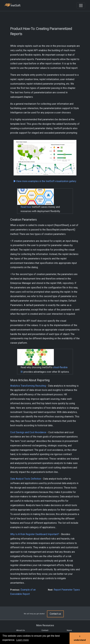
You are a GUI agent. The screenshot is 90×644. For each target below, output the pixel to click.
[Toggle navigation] (81, 6)
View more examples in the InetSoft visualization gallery (45, 181)
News (69, 630)
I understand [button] (80, 638)
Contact (45, 630)
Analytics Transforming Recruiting (28, 386)
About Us (21, 630)
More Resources (45, 625)
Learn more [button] (22, 640)
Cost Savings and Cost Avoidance (28, 432)
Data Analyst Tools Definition (26, 479)
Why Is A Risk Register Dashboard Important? (35, 534)
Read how (26, 207)
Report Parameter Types (67, 590)
